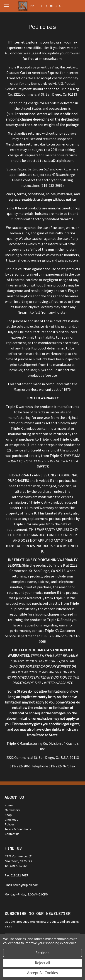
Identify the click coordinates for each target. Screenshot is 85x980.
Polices (10, 824)
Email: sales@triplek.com (22, 885)
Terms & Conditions (18, 829)
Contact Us (12, 834)
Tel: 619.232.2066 (16, 866)
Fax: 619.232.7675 (16, 875)
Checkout (11, 820)
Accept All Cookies (43, 973)
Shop (8, 815)
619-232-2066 (20, 766)
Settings (42, 953)
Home (9, 805)
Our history (12, 810)
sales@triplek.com (59, 160)
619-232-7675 (59, 766)
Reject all (42, 963)
